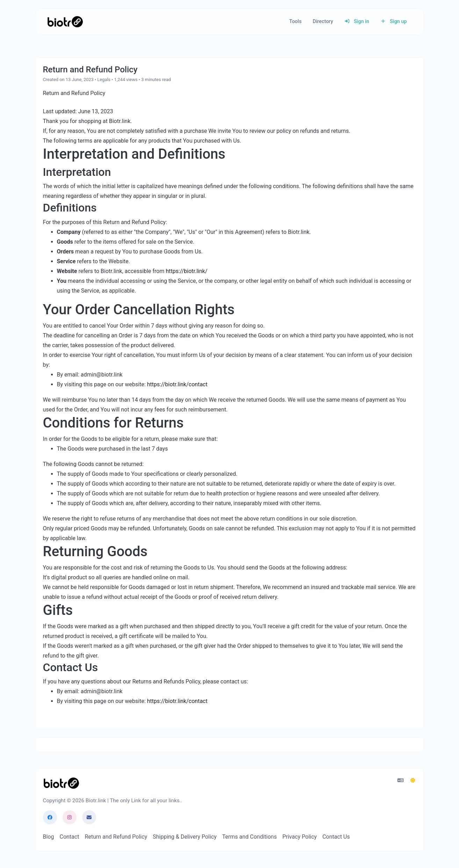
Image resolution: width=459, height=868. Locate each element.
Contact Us (336, 837)
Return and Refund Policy (116, 837)
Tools (295, 21)
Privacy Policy (300, 837)
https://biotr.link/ (187, 271)
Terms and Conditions (250, 837)
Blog (49, 837)
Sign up (394, 21)
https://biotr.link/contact (177, 384)
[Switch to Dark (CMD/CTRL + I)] (413, 781)
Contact (69, 837)
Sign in (357, 21)
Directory (323, 21)
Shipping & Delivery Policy (185, 837)
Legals (104, 80)
